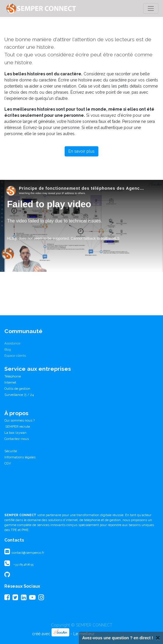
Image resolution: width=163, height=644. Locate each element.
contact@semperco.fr (28, 553)
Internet (10, 382)
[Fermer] (158, 638)
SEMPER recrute (17, 427)
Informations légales (20, 457)
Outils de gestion (17, 389)
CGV (8, 463)
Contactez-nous (17, 439)
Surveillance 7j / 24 (19, 395)
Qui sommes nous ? (20, 420)
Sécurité (11, 451)
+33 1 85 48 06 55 (23, 564)
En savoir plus (81, 151)
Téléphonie (13, 376)
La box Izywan (15, 433)
